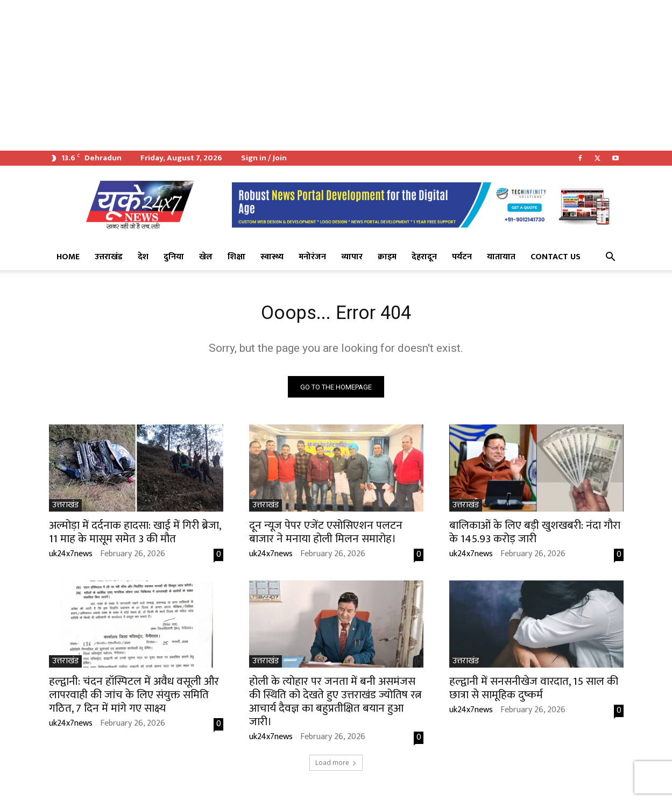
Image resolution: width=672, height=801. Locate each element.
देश (143, 257)
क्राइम (387, 257)
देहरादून (424, 257)
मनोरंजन (312, 257)
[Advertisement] (323, 75)
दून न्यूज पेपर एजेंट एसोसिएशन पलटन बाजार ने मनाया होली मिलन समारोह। (326, 536)
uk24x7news (71, 558)
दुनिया (174, 257)
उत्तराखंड (109, 257)
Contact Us (556, 257)
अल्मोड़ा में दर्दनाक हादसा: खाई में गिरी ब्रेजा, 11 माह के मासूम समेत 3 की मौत (135, 536)
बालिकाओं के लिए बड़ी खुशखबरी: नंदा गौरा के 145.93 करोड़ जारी (535, 536)
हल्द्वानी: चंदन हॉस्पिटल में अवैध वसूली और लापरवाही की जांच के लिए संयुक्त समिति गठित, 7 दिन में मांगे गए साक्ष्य (134, 699)
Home (68, 257)
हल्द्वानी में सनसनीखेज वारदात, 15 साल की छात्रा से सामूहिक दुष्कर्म (534, 692)
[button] (611, 258)
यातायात (501, 257)
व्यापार (352, 257)
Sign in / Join (264, 158)
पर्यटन (462, 257)
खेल (206, 257)
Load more (336, 767)
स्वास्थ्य (272, 257)
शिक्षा (236, 257)
